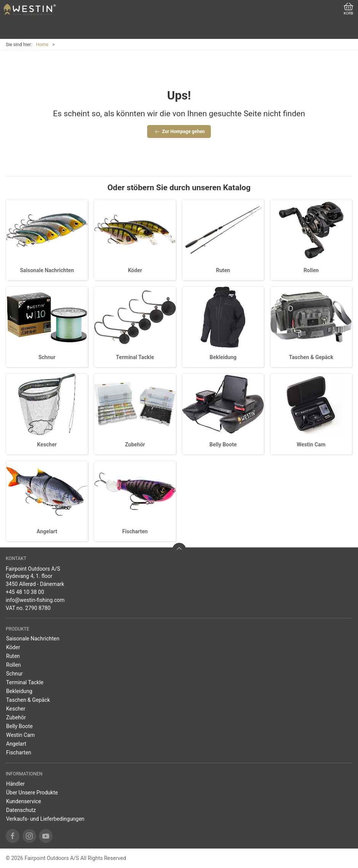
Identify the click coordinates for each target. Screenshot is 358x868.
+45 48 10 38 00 (25, 592)
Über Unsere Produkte (32, 793)
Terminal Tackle (135, 357)
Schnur (47, 357)
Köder (135, 270)
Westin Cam (311, 444)
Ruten (223, 270)
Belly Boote (223, 444)
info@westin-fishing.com (35, 600)
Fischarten (135, 531)
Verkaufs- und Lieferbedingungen (45, 819)
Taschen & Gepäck (311, 357)
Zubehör (135, 444)
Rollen (311, 270)
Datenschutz (21, 810)
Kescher (47, 444)
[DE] (30, 10)
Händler (15, 784)
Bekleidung (223, 357)
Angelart (47, 531)
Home (42, 45)
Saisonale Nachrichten (47, 270)
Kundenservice (24, 801)
